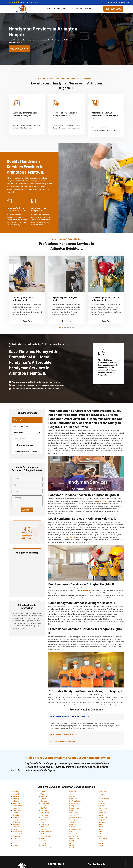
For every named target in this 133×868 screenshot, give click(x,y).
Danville (72, 848)
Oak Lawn (44, 810)
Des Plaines (73, 841)
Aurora (100, 836)
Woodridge (17, 794)
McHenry (44, 839)
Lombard (44, 841)
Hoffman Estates (75, 801)
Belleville (100, 829)
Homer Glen (73, 799)
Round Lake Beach (19, 834)
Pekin (43, 794)
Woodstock (17, 792)
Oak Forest (45, 813)
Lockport (44, 843)
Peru (15, 848)
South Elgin (17, 827)
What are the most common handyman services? (70, 717)
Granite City (73, 813)
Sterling (16, 820)
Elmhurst (72, 827)
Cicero (100, 796)
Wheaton (16, 801)
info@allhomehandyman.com (119, 2)
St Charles (17, 822)
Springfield (17, 825)
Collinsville (101, 794)
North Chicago (46, 817)
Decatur (72, 846)
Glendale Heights (75, 817)
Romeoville (17, 836)
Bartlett (100, 834)
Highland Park (74, 803)
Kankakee (73, 792)
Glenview (72, 815)
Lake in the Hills (46, 848)
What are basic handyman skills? (64, 735)
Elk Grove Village (75, 829)
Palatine (44, 799)
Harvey (72, 806)
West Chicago (18, 806)
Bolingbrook (102, 820)
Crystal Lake (102, 792)
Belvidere (101, 827)
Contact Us (88, 9)
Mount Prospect (47, 831)
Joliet (71, 794)
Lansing (44, 846)
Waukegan (17, 808)
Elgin (71, 831)
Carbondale (101, 810)
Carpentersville (103, 806)
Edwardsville (74, 834)
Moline (43, 834)
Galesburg (73, 822)
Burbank (100, 815)
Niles (43, 822)
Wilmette (16, 796)
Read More (27, 321)
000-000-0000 (113, 9)
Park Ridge (45, 796)
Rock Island (17, 841)
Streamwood (17, 817)
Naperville (44, 827)
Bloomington (102, 822)
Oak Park (44, 808)
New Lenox (45, 825)
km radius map (27, 575)
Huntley (72, 796)
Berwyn (100, 825)
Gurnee (72, 810)
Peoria (43, 792)
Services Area (77, 9)
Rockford (16, 839)
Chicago (100, 801)
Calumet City (102, 813)
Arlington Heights (103, 839)
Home (49, 9)
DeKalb (72, 843)
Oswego (44, 801)
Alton (99, 841)
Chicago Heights (103, 799)
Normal (44, 820)
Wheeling (16, 799)
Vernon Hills (17, 810)
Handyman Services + (62, 9)
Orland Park (45, 803)
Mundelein (45, 829)
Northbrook (45, 815)
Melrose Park (46, 836)
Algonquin (101, 843)
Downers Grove (75, 839)
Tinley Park (17, 815)
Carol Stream (102, 808)
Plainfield (16, 846)
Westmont (17, 803)
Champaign (101, 803)
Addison (100, 846)
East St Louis (74, 836)
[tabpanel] (27, 290)
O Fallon (44, 806)
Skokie (15, 829)
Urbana (15, 813)
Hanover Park (74, 808)
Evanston (73, 825)
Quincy (15, 843)
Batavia (100, 831)
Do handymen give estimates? (62, 742)
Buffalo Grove (102, 817)
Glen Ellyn (73, 820)
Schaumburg (17, 831)
